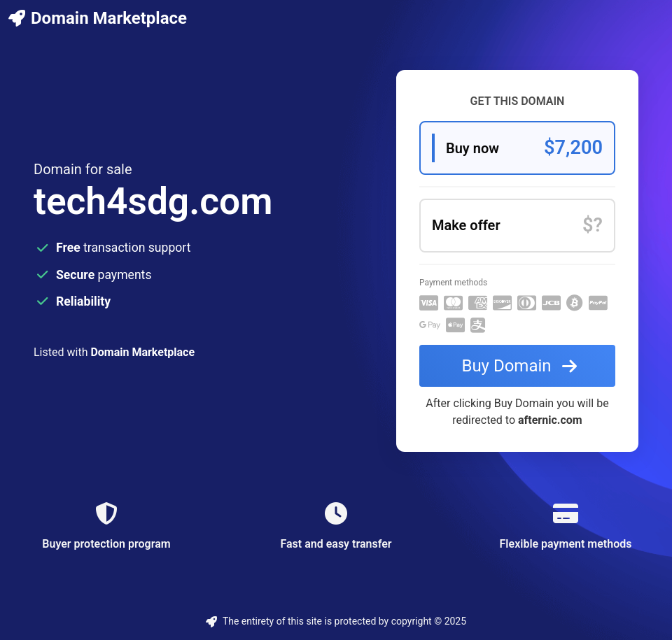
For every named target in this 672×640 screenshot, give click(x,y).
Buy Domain (521, 366)
